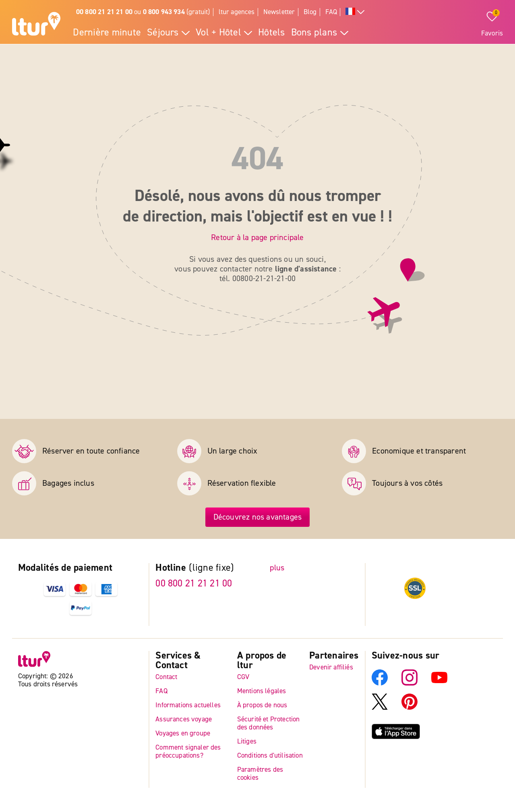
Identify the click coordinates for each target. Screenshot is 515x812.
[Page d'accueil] (36, 25)
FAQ (331, 12)
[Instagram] (410, 683)
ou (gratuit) (143, 12)
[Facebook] (380, 683)
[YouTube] (439, 683)
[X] (380, 707)
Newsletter (279, 12)
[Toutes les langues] (355, 12)
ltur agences (237, 12)
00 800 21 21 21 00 (194, 583)
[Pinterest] (410, 707)
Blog (310, 12)
